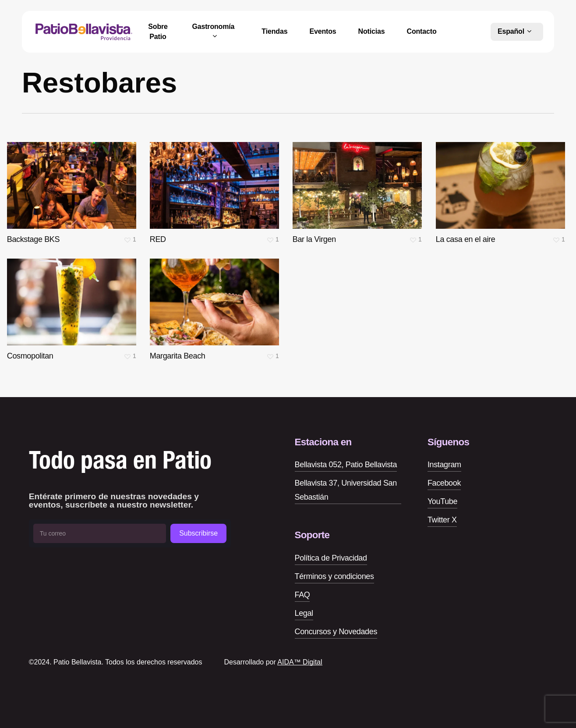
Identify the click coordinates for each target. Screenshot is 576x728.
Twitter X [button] (442, 520)
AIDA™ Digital (300, 662)
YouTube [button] (442, 501)
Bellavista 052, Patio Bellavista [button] (346, 465)
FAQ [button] (302, 595)
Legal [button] (304, 613)
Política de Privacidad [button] (331, 558)
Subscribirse (198, 533)
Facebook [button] (444, 483)
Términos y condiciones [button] (334, 576)
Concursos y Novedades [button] (336, 632)
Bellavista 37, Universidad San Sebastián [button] (346, 490)
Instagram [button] (444, 465)
